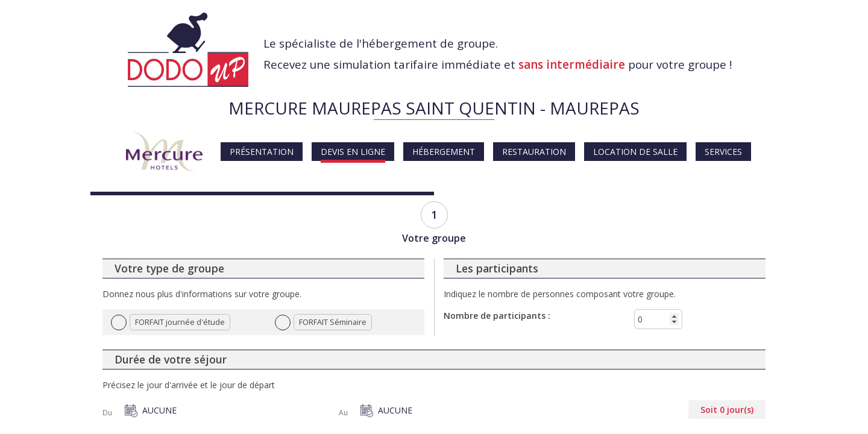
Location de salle (635, 152)
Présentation (262, 152)
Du (107, 413)
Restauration (534, 152)
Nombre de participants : (497, 316)
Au (343, 413)
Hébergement (444, 152)
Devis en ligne (353, 152)
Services (723, 152)
